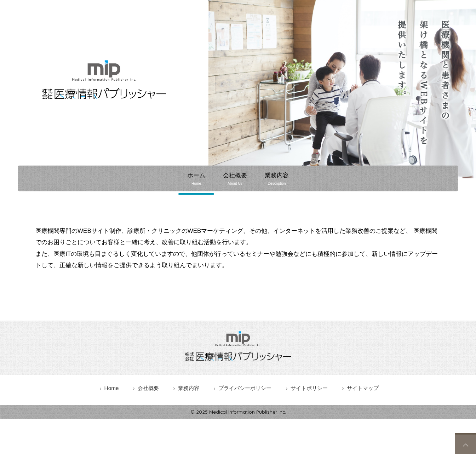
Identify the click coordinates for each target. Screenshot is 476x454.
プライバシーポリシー (245, 388)
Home (112, 388)
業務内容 (277, 179)
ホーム (196, 179)
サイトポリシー (309, 388)
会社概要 (235, 179)
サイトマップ (363, 388)
